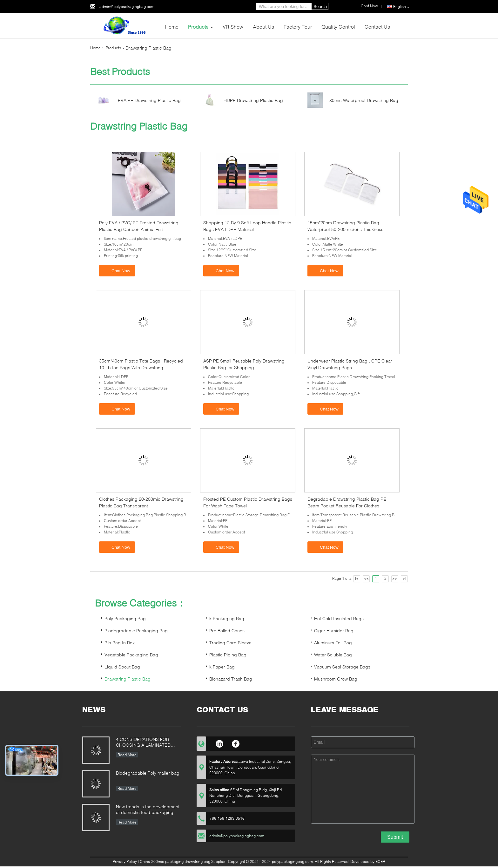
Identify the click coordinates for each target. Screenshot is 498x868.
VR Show (233, 27)
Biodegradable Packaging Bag (136, 631)
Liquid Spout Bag (122, 667)
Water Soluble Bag (333, 655)
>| (404, 578)
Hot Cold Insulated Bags (339, 618)
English (401, 7)
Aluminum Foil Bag (333, 643)
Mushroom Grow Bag (336, 679)
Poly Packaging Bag (125, 618)
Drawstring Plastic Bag (128, 679)
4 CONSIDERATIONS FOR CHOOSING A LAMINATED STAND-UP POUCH (143, 743)
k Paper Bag (222, 667)
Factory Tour (298, 27)
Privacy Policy (125, 861)
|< (357, 578)
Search (320, 7)
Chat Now (118, 270)
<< (366, 578)
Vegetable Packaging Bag (131, 655)
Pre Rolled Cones (227, 631)
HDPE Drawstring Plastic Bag (253, 100)
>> (395, 578)
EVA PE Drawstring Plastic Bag (149, 100)
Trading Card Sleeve (230, 643)
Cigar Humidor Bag (334, 631)
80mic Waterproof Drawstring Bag (364, 100)
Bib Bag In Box (120, 643)
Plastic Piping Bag (228, 655)
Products (198, 27)
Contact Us (377, 27)
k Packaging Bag (227, 618)
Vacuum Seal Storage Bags (342, 667)
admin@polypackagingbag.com (127, 7)
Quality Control (338, 27)
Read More (127, 755)
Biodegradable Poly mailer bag (148, 773)
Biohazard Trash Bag (231, 679)
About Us (263, 27)
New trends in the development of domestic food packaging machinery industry (148, 810)
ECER (380, 861)
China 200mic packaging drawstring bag (175, 861)
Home (172, 27)
